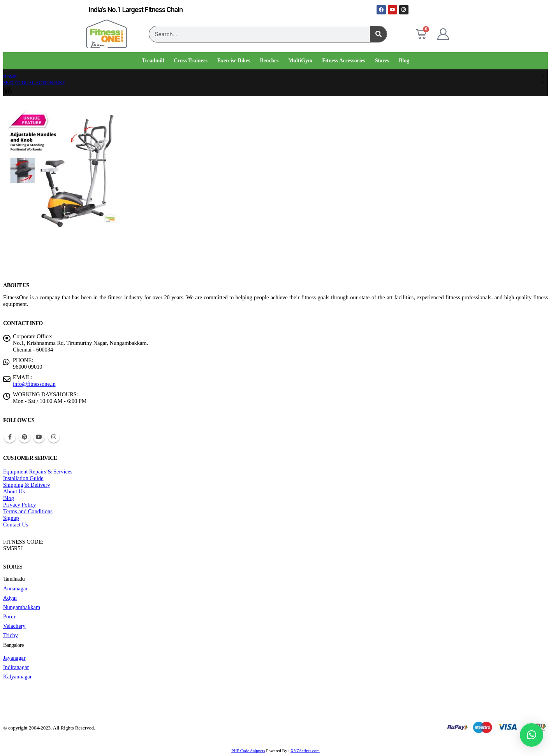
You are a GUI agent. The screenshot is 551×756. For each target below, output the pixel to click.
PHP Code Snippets (248, 751)
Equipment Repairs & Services (38, 472)
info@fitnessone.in (34, 384)
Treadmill (153, 61)
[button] (532, 735)
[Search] (378, 34)
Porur (9, 616)
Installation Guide (23, 478)
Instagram (54, 437)
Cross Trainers (190, 61)
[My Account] (443, 34)
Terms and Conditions (28, 511)
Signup (11, 518)
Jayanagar (14, 658)
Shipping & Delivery (27, 485)
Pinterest (25, 437)
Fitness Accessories (344, 61)
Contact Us (16, 525)
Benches (269, 61)
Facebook (10, 437)
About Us (14, 491)
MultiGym (301, 61)
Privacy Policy (19, 505)
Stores (382, 61)
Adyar (10, 598)
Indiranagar (16, 667)
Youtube (39, 437)
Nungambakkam (22, 607)
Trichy (11, 635)
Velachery (14, 626)
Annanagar (15, 588)
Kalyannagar (18, 677)
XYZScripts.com (305, 751)
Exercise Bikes (234, 61)
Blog (404, 61)
